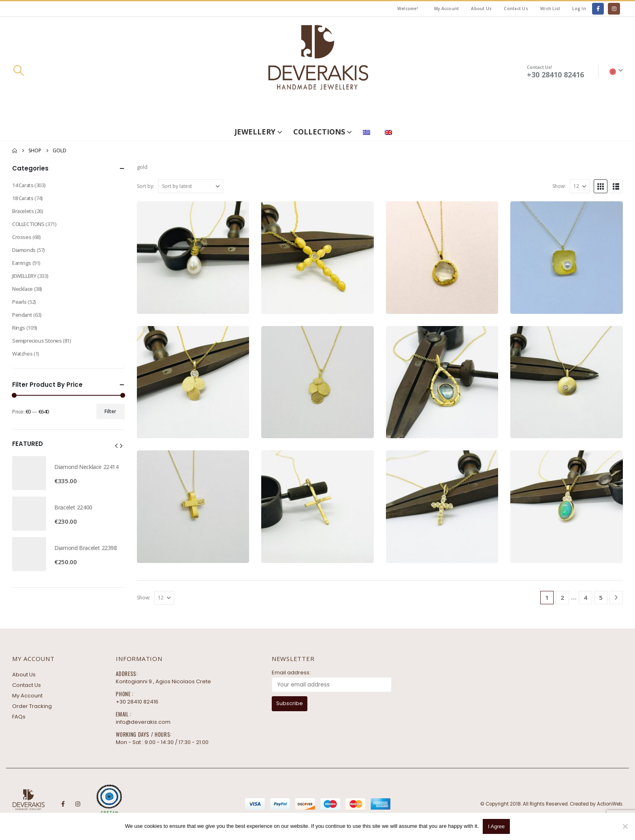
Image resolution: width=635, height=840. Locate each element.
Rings (19, 328)
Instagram (78, 804)
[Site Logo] (317, 71)
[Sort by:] (191, 186)
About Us (481, 9)
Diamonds (24, 250)
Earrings (22, 263)
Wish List (550, 9)
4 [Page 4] (585, 597)
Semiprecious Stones (37, 341)
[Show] (580, 186)
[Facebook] (598, 9)
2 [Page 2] (562, 597)
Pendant (22, 315)
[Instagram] (614, 9)
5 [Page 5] (601, 597)
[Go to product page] (193, 258)
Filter (110, 411)
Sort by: (146, 186)
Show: (559, 186)
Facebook (63, 804)
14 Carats (23, 185)
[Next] (616, 598)
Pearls (19, 302)
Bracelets (23, 211)
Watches (22, 354)
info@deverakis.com (143, 722)
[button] (18, 70)
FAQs (19, 717)
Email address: (291, 673)
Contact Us (516, 9)
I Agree (496, 826)
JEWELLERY (255, 132)
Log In (579, 9)
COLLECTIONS (319, 132)
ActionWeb (609, 804)
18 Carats (23, 198)
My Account (447, 9)
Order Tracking (32, 706)
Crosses (22, 237)
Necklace (22, 289)
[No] (625, 826)
